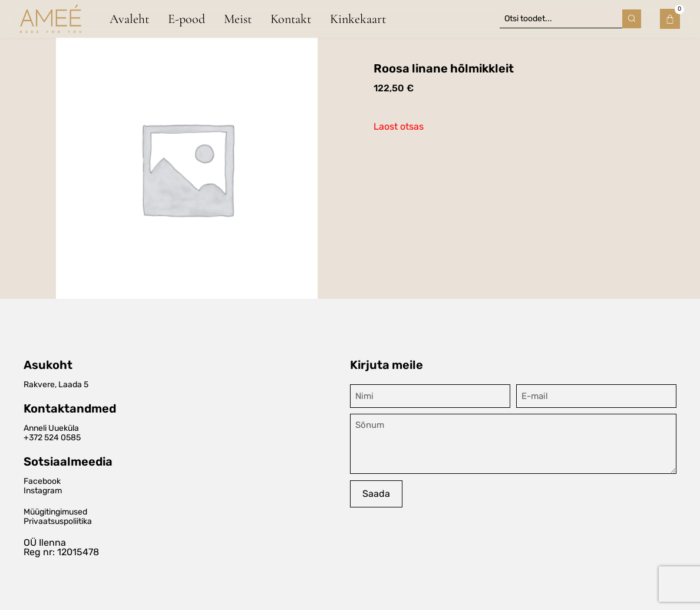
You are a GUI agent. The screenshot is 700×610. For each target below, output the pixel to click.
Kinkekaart (358, 19)
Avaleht (129, 19)
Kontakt (291, 19)
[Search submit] (632, 19)
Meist (238, 19)
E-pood (186, 19)
